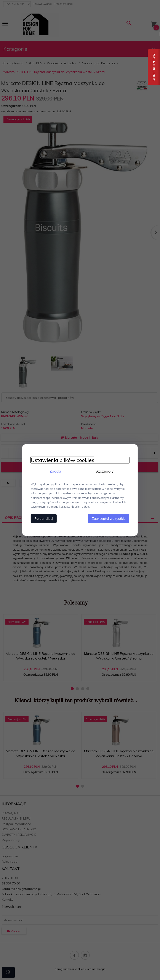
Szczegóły (105, 471)
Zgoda (55, 471)
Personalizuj (43, 518)
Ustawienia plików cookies (62, 460)
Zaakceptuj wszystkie (109, 518)
